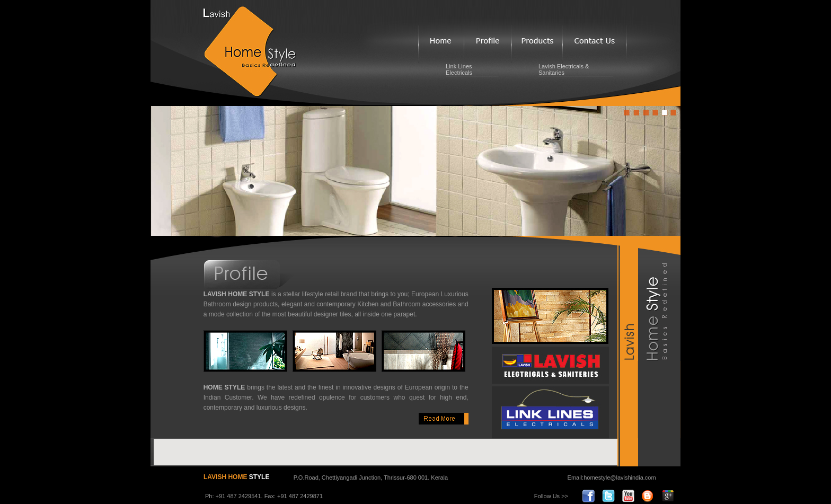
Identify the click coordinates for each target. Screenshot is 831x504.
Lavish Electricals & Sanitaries (564, 69)
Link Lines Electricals (459, 69)
